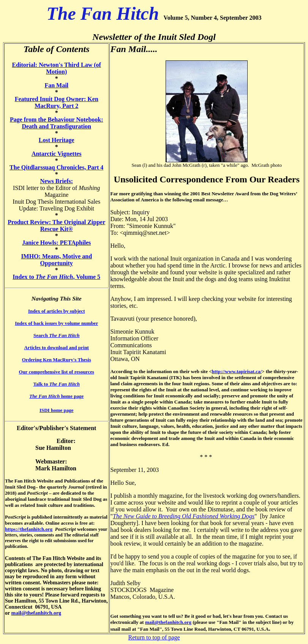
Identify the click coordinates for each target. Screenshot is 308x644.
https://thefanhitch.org (29, 529)
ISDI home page (57, 410)
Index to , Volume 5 (56, 277)
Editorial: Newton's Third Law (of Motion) (57, 68)
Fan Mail (56, 85)
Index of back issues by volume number (56, 323)
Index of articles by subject (57, 311)
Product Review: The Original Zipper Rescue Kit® (56, 225)
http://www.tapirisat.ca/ (237, 371)
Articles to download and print (56, 347)
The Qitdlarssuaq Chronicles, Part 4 (56, 167)
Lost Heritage (57, 140)
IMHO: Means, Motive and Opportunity (56, 260)
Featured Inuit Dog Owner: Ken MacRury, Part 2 (57, 102)
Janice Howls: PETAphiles (56, 243)
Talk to (57, 384)
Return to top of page (154, 637)
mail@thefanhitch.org (36, 613)
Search (56, 335)
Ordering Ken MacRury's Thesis (57, 360)
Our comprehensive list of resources (57, 372)
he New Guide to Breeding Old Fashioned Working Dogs (185, 516)
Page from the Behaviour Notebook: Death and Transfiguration (57, 123)
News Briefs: (56, 181)
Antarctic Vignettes (57, 154)
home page (56, 396)
